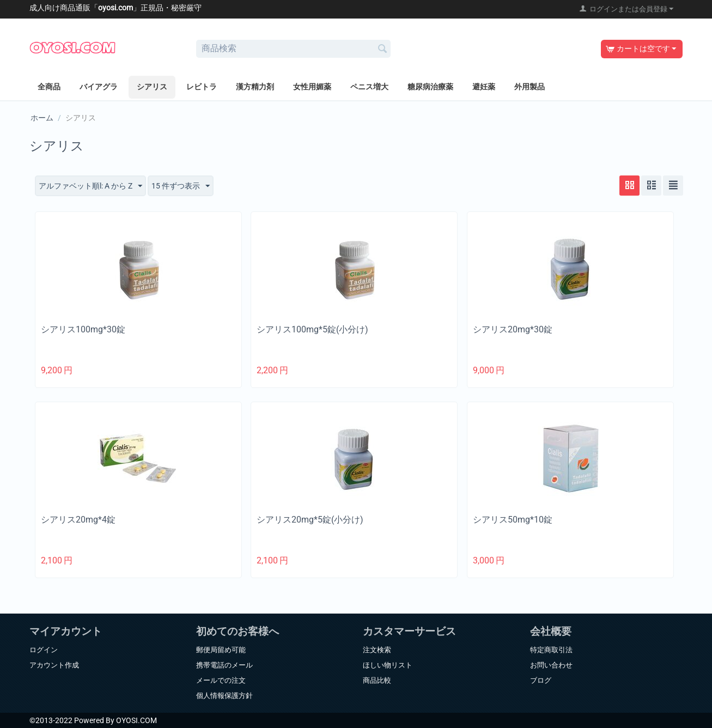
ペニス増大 (369, 87)
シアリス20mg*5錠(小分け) (310, 520)
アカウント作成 (54, 665)
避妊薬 (484, 87)
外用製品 (530, 87)
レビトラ (202, 87)
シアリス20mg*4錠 (78, 520)
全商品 (49, 87)
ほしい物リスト (388, 665)
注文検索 (377, 650)
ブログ (541, 680)
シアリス (152, 87)
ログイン (44, 650)
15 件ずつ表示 (181, 186)
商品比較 (377, 680)
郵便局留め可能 (221, 650)
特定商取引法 (551, 650)
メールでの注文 (221, 680)
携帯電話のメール (224, 665)
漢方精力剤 (255, 87)
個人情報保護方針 (224, 696)
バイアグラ (99, 87)
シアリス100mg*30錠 (83, 329)
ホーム (42, 118)
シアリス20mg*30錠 (513, 329)
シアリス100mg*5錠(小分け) (312, 329)
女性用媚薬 (312, 87)
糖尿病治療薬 (430, 87)
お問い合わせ (551, 665)
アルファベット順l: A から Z (90, 186)
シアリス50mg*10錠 (513, 520)
